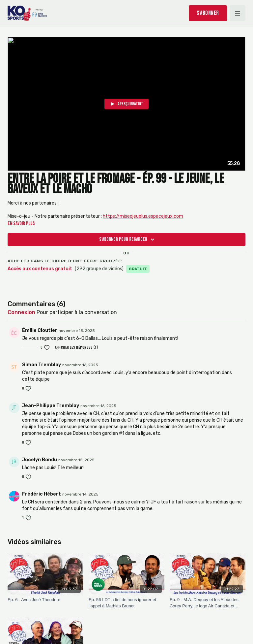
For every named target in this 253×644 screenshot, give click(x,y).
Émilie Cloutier (40, 330)
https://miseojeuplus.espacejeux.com (143, 216)
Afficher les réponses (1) (77, 348)
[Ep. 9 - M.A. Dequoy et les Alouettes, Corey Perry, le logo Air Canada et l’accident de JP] (208, 603)
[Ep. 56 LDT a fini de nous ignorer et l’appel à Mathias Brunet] (126, 603)
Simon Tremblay (42, 365)
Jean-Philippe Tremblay (51, 406)
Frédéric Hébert (42, 494)
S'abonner (208, 13)
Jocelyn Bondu (40, 460)
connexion (21, 312)
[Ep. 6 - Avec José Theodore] (45, 600)
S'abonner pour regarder (128, 240)
